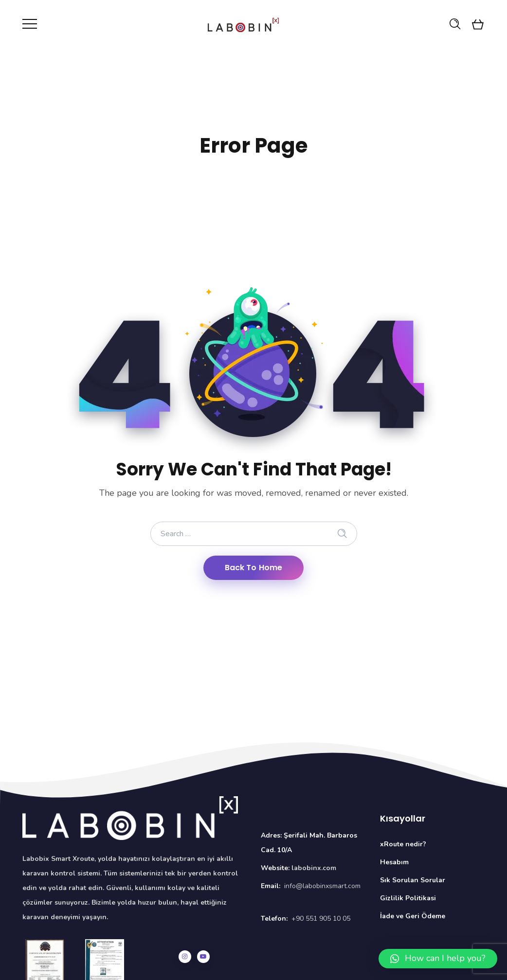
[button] (438, 959)
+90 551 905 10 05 (321, 919)
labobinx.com (314, 868)
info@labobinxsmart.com (322, 886)
